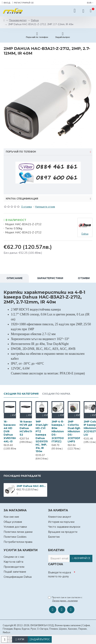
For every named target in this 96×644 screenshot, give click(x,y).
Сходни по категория (21, 394)
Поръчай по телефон (21, 152)
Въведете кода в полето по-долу (60, 575)
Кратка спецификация (22, 199)
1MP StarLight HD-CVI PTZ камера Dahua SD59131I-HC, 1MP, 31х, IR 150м (42, 436)
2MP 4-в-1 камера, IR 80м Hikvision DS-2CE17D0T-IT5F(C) (59, 431)
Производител (18, 20)
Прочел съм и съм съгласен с (65, 599)
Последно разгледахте (22, 476)
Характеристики (50, 278)
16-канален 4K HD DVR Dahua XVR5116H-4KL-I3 (11, 431)
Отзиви (84, 278)
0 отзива (26, 207)
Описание (15, 278)
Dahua (35, 20)
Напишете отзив (45, 207)
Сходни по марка (56, 394)
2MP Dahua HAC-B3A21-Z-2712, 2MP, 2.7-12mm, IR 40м (31, 486)
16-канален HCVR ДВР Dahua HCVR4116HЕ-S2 (29, 428)
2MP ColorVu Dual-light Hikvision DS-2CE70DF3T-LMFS (76, 431)
